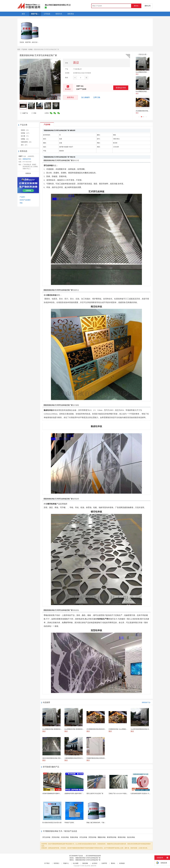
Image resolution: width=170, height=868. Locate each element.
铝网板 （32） (25, 139)
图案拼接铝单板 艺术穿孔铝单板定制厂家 (88, 858)
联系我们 (57, 863)
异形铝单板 (56, 837)
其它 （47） (25, 145)
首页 (19, 49)
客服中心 (66, 863)
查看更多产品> (146, 702)
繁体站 (113, 863)
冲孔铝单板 (83, 837)
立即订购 (97, 97)
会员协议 (95, 863)
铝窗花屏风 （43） (27, 142)
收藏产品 (24, 113)
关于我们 (47, 863)
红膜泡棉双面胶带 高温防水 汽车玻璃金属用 (144, 793)
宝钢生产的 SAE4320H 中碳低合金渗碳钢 (121, 793)
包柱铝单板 (131, 837)
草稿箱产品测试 (69, 823)
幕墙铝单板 (122, 837)
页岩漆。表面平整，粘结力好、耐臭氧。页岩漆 (34, 42)
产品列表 (24, 49)
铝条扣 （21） (25, 130)
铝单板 (30, 49)
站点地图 (76, 863)
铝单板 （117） (26, 133)
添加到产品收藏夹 (25, 200)
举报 (34, 113)
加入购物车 (86, 97)
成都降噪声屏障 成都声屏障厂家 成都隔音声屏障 (79, 793)
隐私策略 (85, 863)
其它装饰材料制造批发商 (93, 856)
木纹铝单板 (65, 837)
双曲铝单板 (74, 837)
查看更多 (28, 173)
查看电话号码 (121, 88)
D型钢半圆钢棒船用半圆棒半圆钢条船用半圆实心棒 (58, 793)
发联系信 (70, 97)
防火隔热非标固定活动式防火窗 (52, 823)
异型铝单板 (92, 837)
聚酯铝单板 (102, 837)
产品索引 (22, 197)
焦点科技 (87, 866)
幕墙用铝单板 (112, 837)
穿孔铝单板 (46, 837)
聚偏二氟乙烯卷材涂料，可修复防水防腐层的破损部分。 (104, 823)
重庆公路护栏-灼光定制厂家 (95, 793)
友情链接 (122, 863)
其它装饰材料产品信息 (76, 856)
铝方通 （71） (25, 136)
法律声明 (104, 863)
